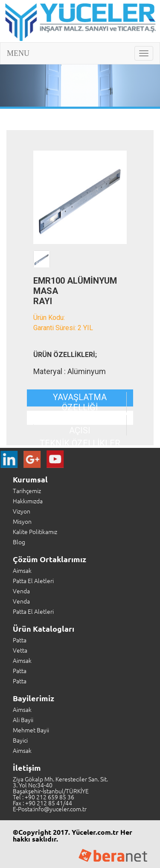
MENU (18, 53)
